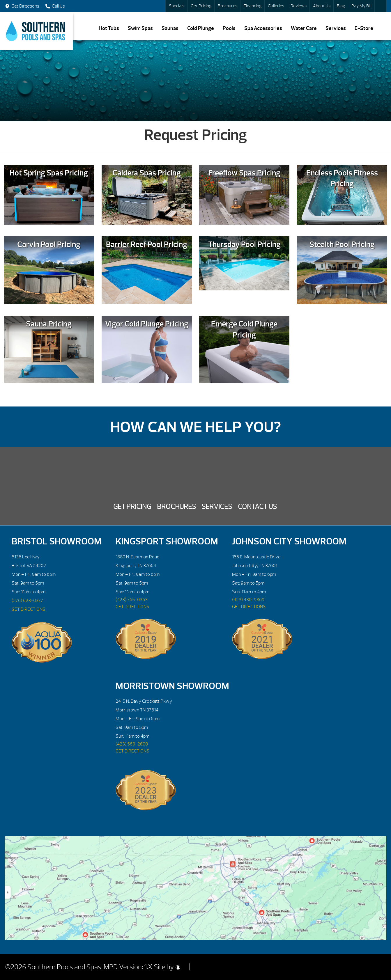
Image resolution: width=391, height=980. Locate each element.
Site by (167, 967)
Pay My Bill (361, 6)
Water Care (304, 28)
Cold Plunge (201, 28)
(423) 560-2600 (132, 744)
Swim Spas (140, 28)
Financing (253, 6)
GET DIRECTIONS (29, 609)
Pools (229, 28)
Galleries (276, 6)
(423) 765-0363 (132, 600)
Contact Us (257, 507)
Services (336, 28)
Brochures (228, 6)
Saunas (170, 28)
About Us (322, 6)
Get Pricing (201, 6)
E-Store (364, 28)
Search (381, 6)
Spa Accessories (263, 28)
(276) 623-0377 (27, 601)
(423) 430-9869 (248, 600)
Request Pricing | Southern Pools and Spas (36, 31)
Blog (341, 6)
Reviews (299, 6)
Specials (177, 6)
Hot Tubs (109, 28)
